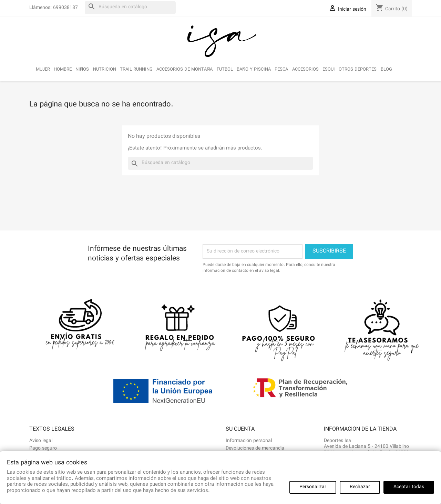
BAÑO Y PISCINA (254, 70)
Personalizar (313, 487)
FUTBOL (225, 70)
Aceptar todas (409, 487)
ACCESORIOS (305, 70)
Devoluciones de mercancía (255, 449)
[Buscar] (130, 8)
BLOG (386, 70)
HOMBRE (63, 70)
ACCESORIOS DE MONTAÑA (184, 70)
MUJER (43, 70)
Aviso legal (41, 441)
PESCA (281, 70)
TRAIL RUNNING (136, 70)
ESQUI (329, 70)
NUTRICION (105, 70)
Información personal (249, 441)
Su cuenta (240, 429)
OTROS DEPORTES (358, 70)
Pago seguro (43, 449)
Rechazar (360, 487)
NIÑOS (82, 70)
